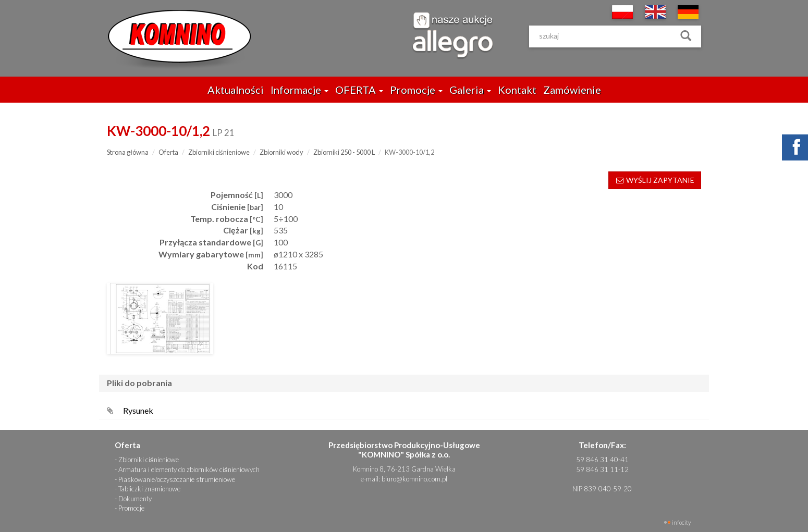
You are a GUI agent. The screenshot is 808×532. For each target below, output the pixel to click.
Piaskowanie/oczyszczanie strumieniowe (177, 479)
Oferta (168, 152)
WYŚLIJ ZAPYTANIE (655, 180)
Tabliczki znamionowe (149, 489)
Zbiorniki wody (281, 152)
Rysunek (138, 410)
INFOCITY (681, 522)
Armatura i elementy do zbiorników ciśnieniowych (189, 469)
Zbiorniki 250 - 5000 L (344, 152)
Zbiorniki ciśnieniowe (219, 152)
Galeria (470, 90)
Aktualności (236, 90)
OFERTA (359, 90)
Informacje (299, 90)
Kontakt (517, 90)
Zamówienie (572, 90)
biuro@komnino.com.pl (414, 479)
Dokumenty (135, 499)
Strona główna (128, 152)
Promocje (416, 90)
